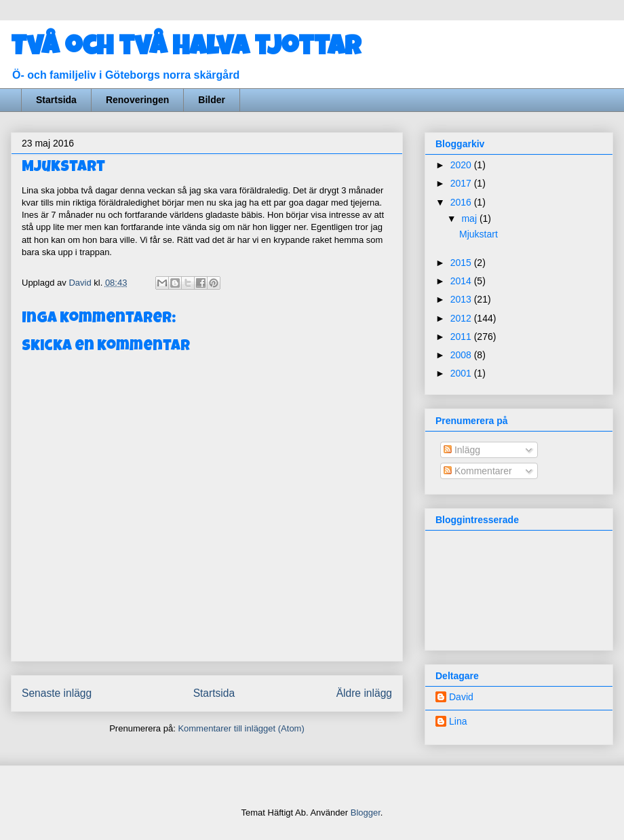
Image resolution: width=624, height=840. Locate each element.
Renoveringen (137, 100)
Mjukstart (479, 234)
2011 (462, 337)
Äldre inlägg (364, 693)
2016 (462, 202)
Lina (458, 721)
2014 (462, 281)
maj (470, 218)
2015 (462, 263)
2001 (462, 373)
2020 (462, 165)
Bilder (212, 100)
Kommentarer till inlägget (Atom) (241, 728)
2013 (462, 299)
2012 (462, 318)
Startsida (56, 100)
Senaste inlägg (57, 693)
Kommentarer (478, 471)
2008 (462, 355)
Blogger (366, 813)
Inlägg (462, 450)
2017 (462, 183)
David (461, 697)
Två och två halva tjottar (186, 49)
